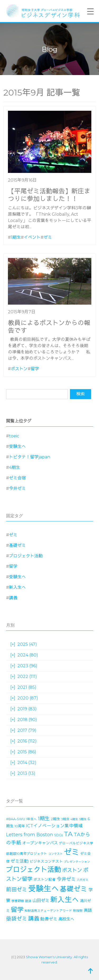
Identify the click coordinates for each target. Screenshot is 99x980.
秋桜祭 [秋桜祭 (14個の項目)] (78, 911)
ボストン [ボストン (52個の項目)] (72, 870)
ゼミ (48, 237)
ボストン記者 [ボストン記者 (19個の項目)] (45, 880)
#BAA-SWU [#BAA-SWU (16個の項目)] (16, 819)
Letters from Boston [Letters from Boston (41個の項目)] (30, 835)
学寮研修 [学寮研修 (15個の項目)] (18, 901)
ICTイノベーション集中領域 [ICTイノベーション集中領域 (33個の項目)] (54, 826)
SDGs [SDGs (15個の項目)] (58, 835)
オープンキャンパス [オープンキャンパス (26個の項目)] (40, 843)
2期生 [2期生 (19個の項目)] (55, 819)
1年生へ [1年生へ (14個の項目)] (31, 819)
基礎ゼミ (17, 545)
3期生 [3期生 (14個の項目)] (65, 819)
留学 (35, 369)
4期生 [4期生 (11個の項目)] (74, 819)
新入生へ (17, 587)
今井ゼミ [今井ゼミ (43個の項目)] (66, 879)
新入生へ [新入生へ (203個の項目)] (65, 900)
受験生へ (17, 446)
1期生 (16, 237)
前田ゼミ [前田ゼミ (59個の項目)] (17, 889)
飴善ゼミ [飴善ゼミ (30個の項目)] (49, 919)
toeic (14, 436)
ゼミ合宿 (17, 478)
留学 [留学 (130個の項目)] (17, 910)
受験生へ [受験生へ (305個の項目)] (44, 889)
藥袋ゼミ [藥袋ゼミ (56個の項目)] (17, 919)
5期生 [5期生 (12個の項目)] (83, 819)
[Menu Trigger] (91, 11)
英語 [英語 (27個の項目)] (88, 910)
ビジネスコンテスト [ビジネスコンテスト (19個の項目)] (46, 861)
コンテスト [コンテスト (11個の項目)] (56, 854)
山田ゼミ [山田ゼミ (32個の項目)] (41, 900)
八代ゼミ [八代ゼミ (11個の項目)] (83, 880)
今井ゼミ (17, 488)
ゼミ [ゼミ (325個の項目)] (72, 852)
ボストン (19, 369)
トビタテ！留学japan (30, 457)
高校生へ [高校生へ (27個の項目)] (66, 919)
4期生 (15, 467)
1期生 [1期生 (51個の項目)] (44, 819)
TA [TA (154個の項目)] (68, 834)
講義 (13, 598)
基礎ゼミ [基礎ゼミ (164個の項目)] (74, 889)
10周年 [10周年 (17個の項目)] (20, 826)
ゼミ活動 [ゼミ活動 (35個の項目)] (20, 861)
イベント (32, 237)
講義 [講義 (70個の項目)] (34, 918)
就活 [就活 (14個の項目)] (28, 901)
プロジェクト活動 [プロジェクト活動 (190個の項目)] (34, 870)
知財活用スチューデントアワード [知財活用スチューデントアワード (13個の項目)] (48, 911)
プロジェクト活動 (26, 556)
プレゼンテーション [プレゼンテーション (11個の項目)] (77, 862)
